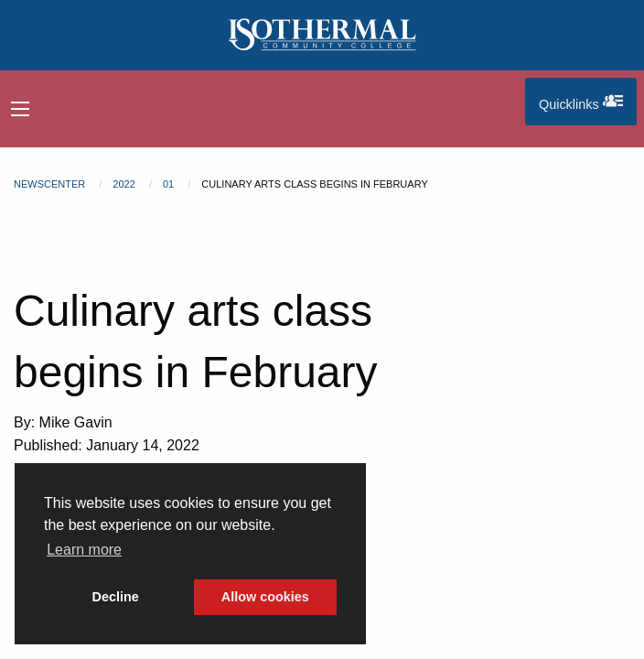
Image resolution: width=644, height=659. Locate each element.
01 (168, 184)
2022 (123, 184)
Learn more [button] (84, 550)
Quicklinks (588, 101)
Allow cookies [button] (265, 597)
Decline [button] (116, 597)
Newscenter (49, 184)
